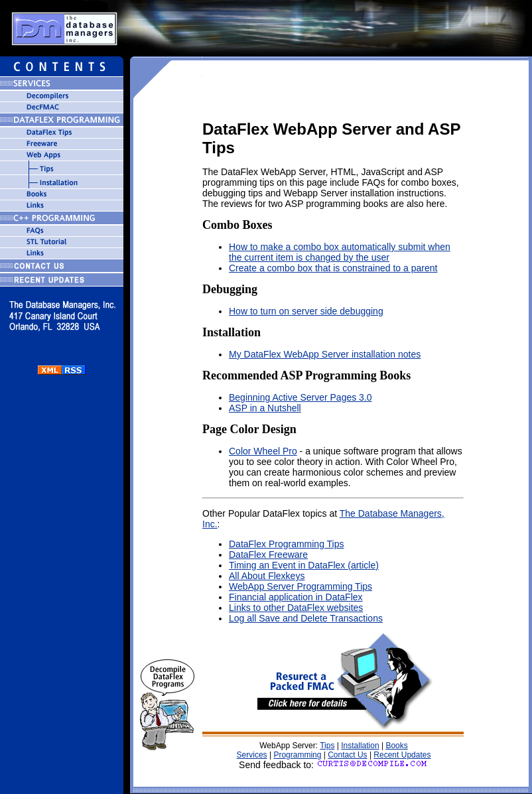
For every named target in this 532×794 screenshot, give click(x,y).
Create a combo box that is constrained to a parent (333, 268)
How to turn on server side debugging (306, 311)
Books (396, 746)
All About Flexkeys (267, 576)
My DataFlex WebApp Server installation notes (325, 354)
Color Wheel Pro (263, 451)
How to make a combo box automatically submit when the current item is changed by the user (340, 252)
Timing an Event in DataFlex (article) (304, 565)
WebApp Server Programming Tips (300, 586)
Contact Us (347, 755)
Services (252, 755)
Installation (360, 746)
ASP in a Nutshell (265, 408)
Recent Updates (402, 755)
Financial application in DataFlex (296, 597)
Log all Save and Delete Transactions (306, 618)
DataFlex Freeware (268, 555)
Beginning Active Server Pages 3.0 (300, 397)
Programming (297, 755)
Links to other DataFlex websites (296, 608)
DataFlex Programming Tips (287, 544)
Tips (327, 746)
